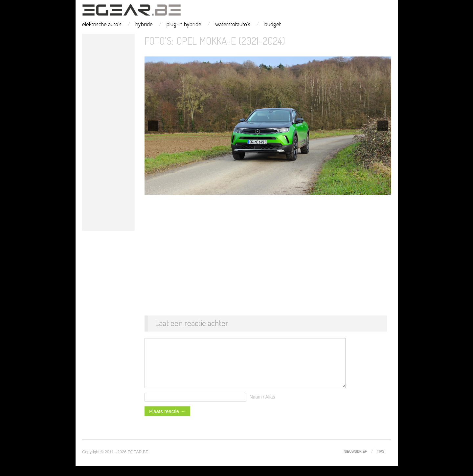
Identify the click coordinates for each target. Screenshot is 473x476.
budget (273, 24)
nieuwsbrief (355, 461)
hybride (144, 24)
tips (381, 461)
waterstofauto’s (233, 24)
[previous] (153, 126)
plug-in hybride (184, 24)
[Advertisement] (108, 132)
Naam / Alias (262, 407)
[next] (383, 126)
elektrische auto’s (102, 24)
